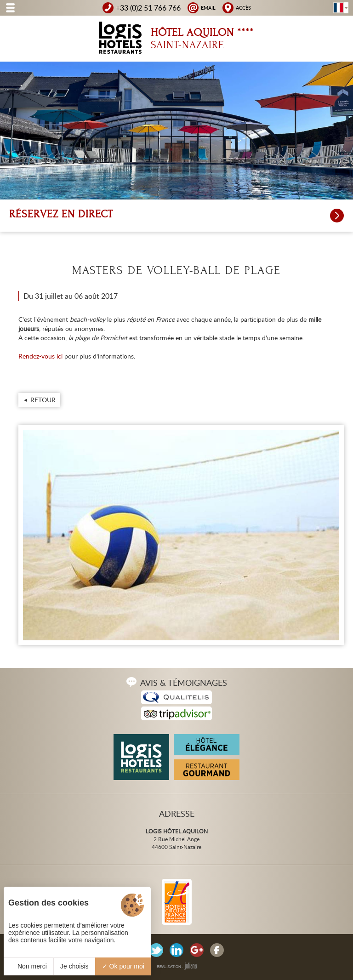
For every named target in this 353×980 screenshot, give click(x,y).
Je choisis (74, 966)
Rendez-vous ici (40, 356)
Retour (43, 400)
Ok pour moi (123, 966)
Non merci (28, 966)
